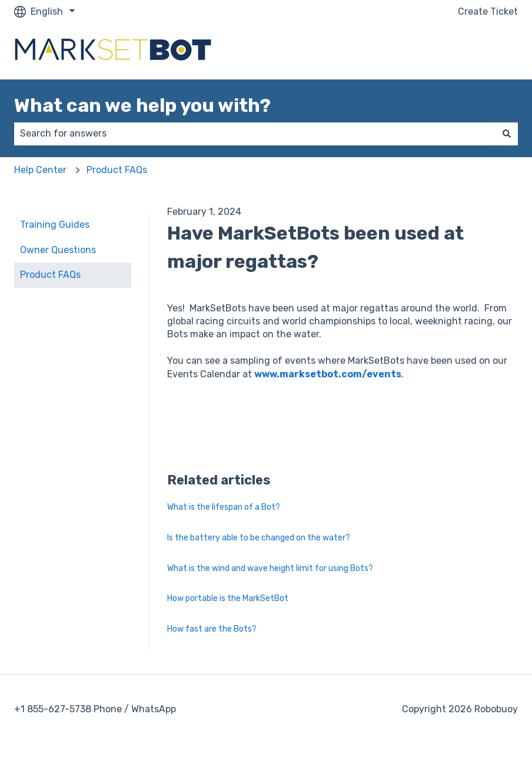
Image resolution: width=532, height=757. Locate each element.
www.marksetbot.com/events (328, 374)
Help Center (40, 170)
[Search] (507, 134)
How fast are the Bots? (212, 629)
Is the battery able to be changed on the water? (259, 538)
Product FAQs (117, 170)
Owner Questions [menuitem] (58, 250)
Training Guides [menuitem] (55, 225)
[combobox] (255, 134)
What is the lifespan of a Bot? (224, 507)
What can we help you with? (142, 105)
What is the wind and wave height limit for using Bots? (270, 568)
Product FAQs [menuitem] (50, 275)
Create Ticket (488, 11)
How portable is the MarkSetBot (228, 598)
